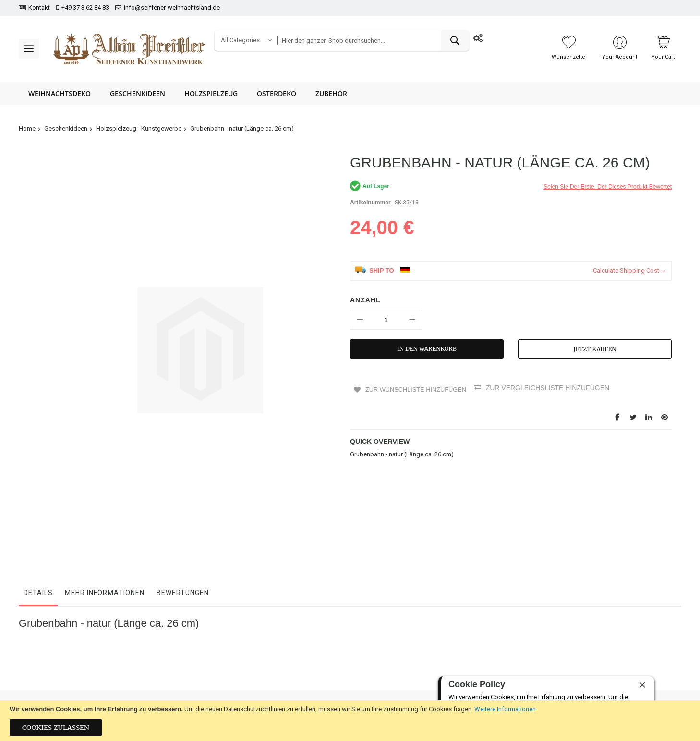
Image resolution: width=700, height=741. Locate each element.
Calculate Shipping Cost (626, 270)
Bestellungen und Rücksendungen (236, 660)
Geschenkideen (66, 128)
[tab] (38, 502)
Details (38, 500)
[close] (642, 685)
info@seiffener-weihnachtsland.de (172, 7)
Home (27, 128)
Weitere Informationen (505, 709)
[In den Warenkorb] (427, 349)
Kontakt (39, 7)
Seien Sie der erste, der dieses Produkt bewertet (608, 187)
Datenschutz (317, 660)
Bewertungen (183, 500)
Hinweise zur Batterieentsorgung (345, 693)
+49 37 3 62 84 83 (85, 7)
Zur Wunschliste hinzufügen (417, 388)
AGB (306, 676)
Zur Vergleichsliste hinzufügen (554, 388)
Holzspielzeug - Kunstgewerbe (139, 128)
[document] (350, 721)
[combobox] (373, 41)
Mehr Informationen (105, 500)
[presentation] (634, 668)
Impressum (205, 693)
